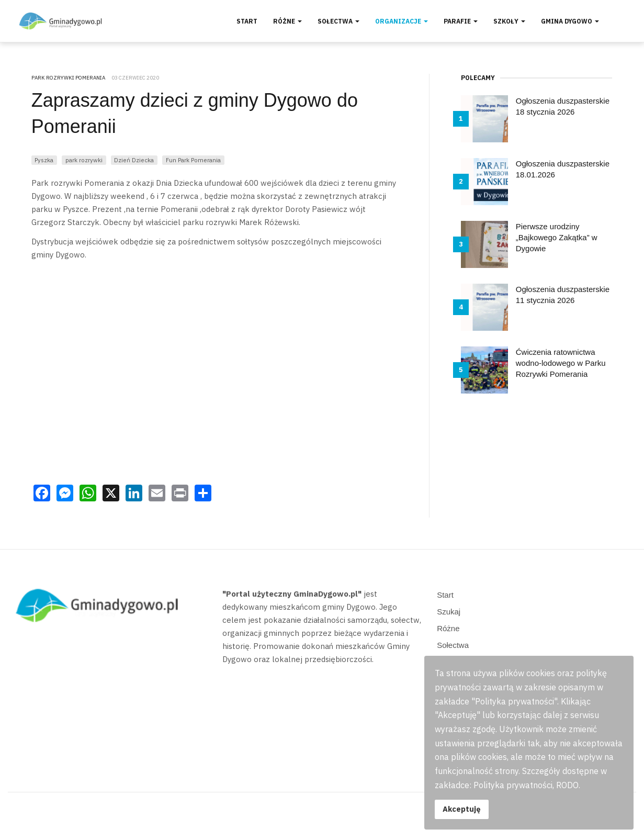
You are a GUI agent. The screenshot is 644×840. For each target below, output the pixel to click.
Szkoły (509, 21)
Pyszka (44, 160)
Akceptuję (462, 809)
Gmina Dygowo (570, 21)
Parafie (461, 21)
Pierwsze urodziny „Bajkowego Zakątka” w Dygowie (557, 237)
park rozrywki (84, 160)
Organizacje (402, 21)
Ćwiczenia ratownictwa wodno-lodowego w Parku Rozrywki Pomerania (561, 363)
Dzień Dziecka (134, 160)
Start (247, 21)
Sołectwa (338, 21)
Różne (287, 21)
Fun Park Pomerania (193, 160)
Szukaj (449, 612)
